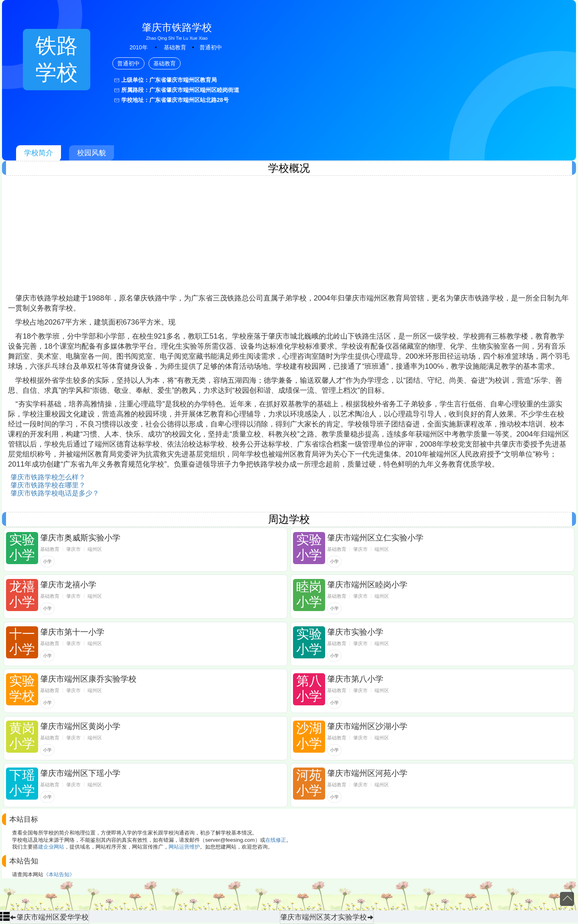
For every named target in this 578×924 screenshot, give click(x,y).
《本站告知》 (59, 874)
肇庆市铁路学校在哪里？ (48, 485)
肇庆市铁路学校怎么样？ (48, 477)
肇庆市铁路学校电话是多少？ (55, 493)
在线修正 (276, 840)
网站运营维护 (184, 847)
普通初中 (211, 47)
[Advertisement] (249, 237)
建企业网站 (51, 847)
